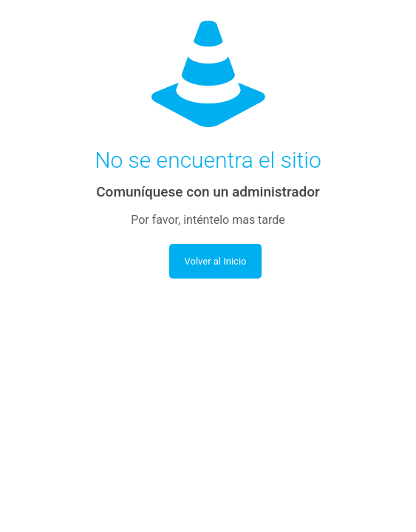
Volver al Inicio (215, 261)
